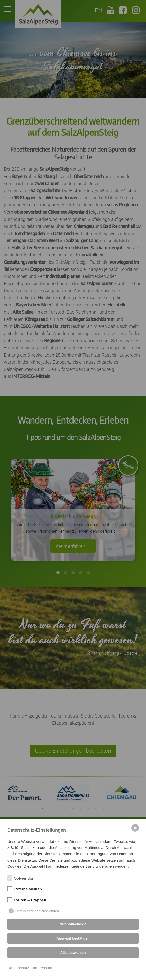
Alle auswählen (73, 953)
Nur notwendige (73, 924)
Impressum (43, 968)
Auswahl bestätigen (73, 938)
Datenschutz (18, 968)
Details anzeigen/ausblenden (37, 911)
